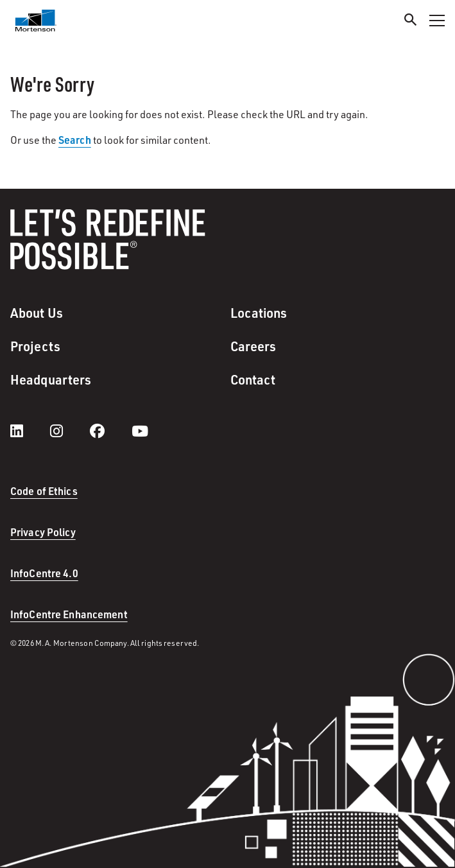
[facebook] (110, 431)
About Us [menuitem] (37, 313)
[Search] (411, 22)
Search (75, 140)
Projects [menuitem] (35, 346)
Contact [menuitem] (253, 379)
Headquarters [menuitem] (51, 379)
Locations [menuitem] (259, 313)
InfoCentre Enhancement (69, 614)
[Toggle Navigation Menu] (437, 21)
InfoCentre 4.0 (44, 573)
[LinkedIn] (30, 431)
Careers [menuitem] (253, 346)
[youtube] (140, 431)
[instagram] (69, 431)
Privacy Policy (43, 532)
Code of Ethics (44, 491)
